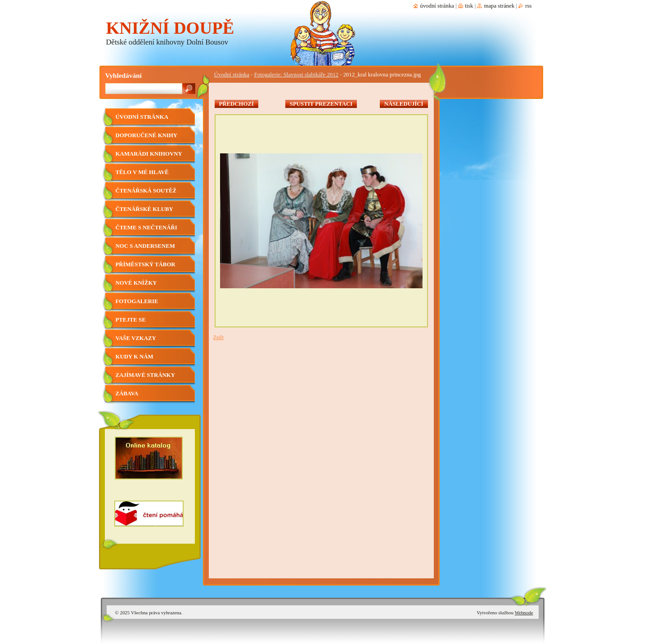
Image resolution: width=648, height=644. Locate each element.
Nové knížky (136, 283)
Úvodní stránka (232, 75)
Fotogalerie (137, 301)
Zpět (218, 337)
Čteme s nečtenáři (146, 228)
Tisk (469, 6)
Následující (404, 104)
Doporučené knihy (147, 135)
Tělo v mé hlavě (142, 172)
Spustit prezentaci (321, 104)
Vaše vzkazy (136, 338)
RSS (528, 6)
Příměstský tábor (146, 264)
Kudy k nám (135, 357)
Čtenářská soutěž (146, 191)
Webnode (524, 613)
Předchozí (237, 104)
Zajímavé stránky (145, 375)
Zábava (127, 394)
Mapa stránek (499, 6)
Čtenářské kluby (144, 209)
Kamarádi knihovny (149, 154)
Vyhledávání (124, 75)
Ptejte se (131, 320)
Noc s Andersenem (145, 246)
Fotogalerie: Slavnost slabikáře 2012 (296, 75)
